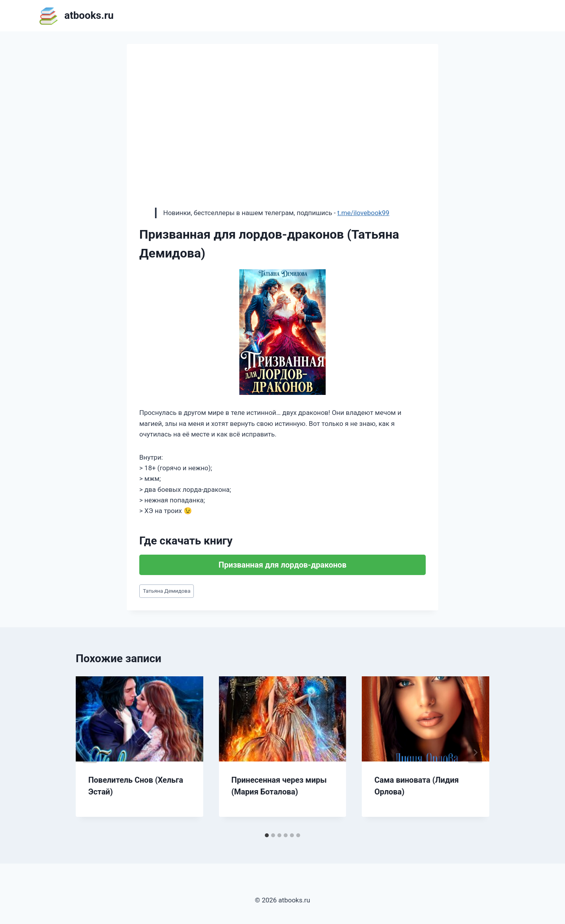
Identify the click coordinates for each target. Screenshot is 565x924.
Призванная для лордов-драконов (282, 565)
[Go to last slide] (90, 752)
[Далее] (475, 752)
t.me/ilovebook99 (364, 213)
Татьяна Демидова (167, 591)
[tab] (267, 835)
